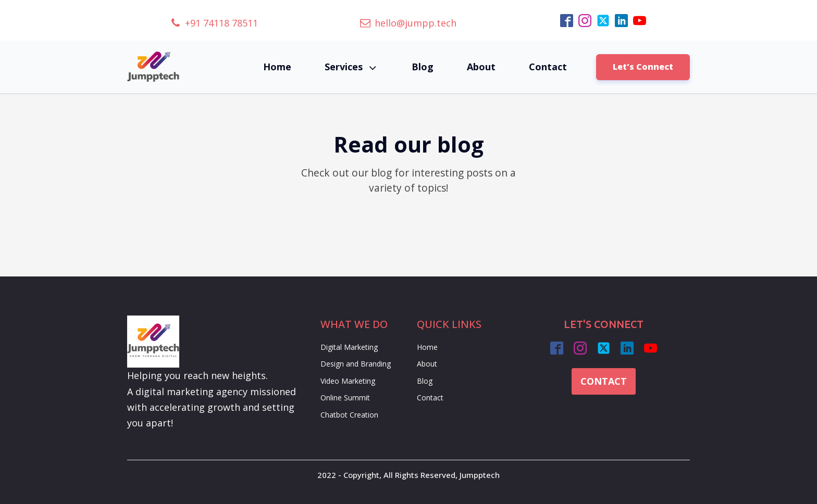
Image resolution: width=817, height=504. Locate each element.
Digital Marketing (349, 347)
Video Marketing (348, 381)
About (481, 67)
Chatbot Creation (349, 415)
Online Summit (345, 398)
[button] (214, 23)
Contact (548, 67)
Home (277, 67)
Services (351, 67)
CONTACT (604, 381)
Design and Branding (356, 364)
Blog (423, 67)
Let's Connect (643, 67)
